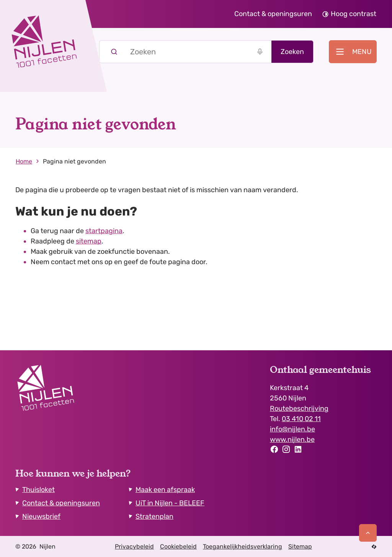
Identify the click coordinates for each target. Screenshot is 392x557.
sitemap (89, 241)
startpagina (104, 231)
